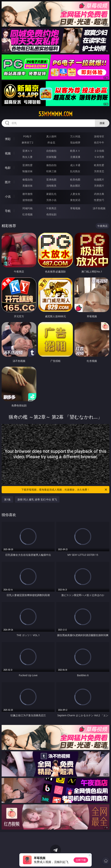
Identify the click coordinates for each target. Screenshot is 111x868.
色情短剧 (51, 214)
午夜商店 (51, 208)
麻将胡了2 (27, 142)
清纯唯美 (51, 186)
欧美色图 (75, 179)
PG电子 (28, 136)
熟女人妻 (27, 157)
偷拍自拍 (51, 165)
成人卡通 (75, 165)
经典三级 (51, 171)
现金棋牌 (75, 142)
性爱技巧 (99, 200)
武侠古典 (99, 194)
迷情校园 (27, 200)
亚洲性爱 (27, 165)
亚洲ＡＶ (27, 151)
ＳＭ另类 (99, 157)
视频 (8, 153)
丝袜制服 (51, 157)
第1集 (7, 499)
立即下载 (81, 860)
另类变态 (99, 171)
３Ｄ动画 (99, 151)
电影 (8, 168)
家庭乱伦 (51, 194)
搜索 (102, 123)
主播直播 (75, 157)
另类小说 (51, 200)
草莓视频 (75, 208)
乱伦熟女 (75, 171)
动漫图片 (99, 179)
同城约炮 (27, 208)
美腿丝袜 (27, 186)
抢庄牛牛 (99, 142)
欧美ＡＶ (75, 151)
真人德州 (51, 136)
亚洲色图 (51, 179)
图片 (8, 182)
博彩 (8, 139)
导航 (8, 211)
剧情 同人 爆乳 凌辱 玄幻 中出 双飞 (37, 499)
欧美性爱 (99, 165)
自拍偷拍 (51, 151)
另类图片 (99, 186)
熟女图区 (75, 186)
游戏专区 (99, 136)
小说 (8, 196)
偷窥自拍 (27, 179)
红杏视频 (27, 214)
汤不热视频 (99, 208)
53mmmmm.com (55, 114)
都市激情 (27, 194)
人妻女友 (75, 194)
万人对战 (75, 136)
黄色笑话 (75, 200)
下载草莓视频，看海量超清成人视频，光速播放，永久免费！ (64, 490)
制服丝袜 (27, 171)
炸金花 (51, 142)
